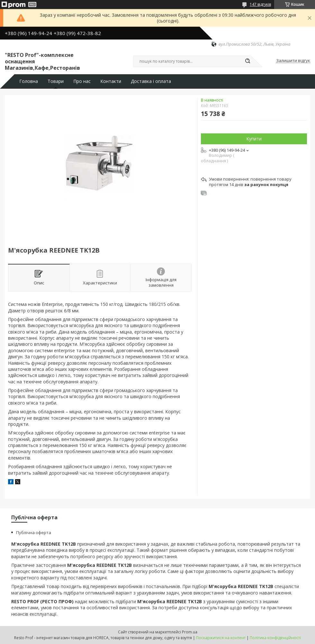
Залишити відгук (293, 61)
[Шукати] (248, 61)
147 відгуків (260, 4)
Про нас (82, 81)
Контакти (111, 81)
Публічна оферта (34, 532)
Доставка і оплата (151, 81)
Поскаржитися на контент (221, 638)
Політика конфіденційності (275, 638)
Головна (29, 81)
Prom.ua (190, 632)
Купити (254, 139)
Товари (56, 81)
